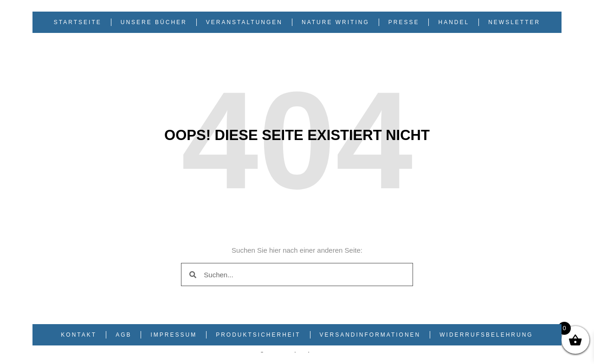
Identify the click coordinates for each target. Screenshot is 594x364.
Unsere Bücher (154, 22)
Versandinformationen (370, 335)
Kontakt (79, 335)
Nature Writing (336, 22)
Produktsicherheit (258, 335)
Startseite (78, 22)
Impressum (174, 335)
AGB (123, 335)
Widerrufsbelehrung (486, 335)
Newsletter (514, 22)
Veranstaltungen (244, 22)
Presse (404, 22)
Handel (454, 22)
